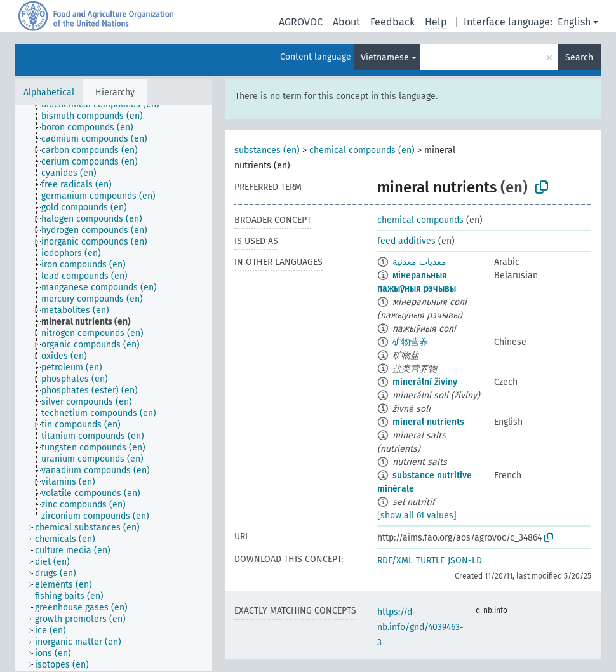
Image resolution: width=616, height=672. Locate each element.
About (346, 22)
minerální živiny (425, 382)
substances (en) (267, 150)
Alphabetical (49, 92)
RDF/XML (395, 561)
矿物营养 (410, 342)
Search (579, 57)
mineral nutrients (428, 422)
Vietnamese (385, 57)
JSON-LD (465, 561)
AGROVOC (301, 22)
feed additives (406, 241)
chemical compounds (420, 220)
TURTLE (430, 561)
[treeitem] (97, 116)
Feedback (392, 22)
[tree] (114, 388)
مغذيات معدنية (419, 262)
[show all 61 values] (417, 515)
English (574, 22)
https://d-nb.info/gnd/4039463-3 (420, 627)
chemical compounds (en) (362, 150)
